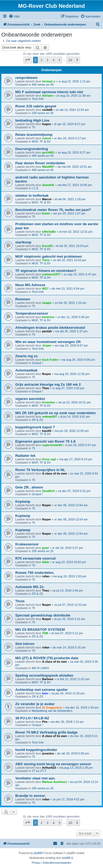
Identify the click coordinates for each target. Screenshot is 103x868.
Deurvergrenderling (32, 149)
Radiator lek (25, 456)
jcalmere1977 (51, 274)
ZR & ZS (37, 420)
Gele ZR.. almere (29, 487)
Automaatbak (26, 370)
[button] (28, 60)
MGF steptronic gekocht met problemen (49, 256)
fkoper (47, 374)
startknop (23, 242)
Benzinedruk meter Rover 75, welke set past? (53, 210)
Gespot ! (37, 363)
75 (33, 127)
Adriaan (47, 96)
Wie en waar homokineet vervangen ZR (48, 342)
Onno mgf (49, 459)
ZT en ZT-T (39, 771)
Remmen (23, 299)
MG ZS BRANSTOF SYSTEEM (40, 630)
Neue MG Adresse (30, 285)
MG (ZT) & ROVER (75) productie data (47, 658)
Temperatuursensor (32, 313)
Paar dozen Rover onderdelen (40, 163)
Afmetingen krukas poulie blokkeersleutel (50, 328)
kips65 (47, 431)
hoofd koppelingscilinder (36, 750)
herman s (49, 81)
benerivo (48, 317)
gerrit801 (48, 152)
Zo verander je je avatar (35, 704)
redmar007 (49, 417)
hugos (46, 124)
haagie (47, 303)
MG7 (45, 289)
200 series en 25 (43, 113)
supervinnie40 (52, 445)
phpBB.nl (68, 858)
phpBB (38, 853)
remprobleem (26, 78)
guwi (45, 548)
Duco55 (47, 246)
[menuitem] (14, 16)
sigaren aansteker (30, 399)
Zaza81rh (48, 491)
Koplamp (23, 502)
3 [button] (47, 60)
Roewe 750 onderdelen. (35, 573)
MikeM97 (48, 167)
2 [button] (41, 60)
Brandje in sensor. (30, 796)
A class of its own (54, 473)
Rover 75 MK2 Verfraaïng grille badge (46, 732)
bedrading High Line (32, 120)
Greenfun (49, 402)
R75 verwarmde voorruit (35, 558)
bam (45, 693)
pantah (47, 331)
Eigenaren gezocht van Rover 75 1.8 (45, 441)
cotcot (46, 138)
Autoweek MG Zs (29, 587)
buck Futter (50, 360)
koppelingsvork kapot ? (35, 427)
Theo (45, 388)
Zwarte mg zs (26, 356)
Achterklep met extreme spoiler (41, 690)
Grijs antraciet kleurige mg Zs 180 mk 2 (48, 384)
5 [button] (60, 60)
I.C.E (35, 188)
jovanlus (48, 753)
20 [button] (70, 60)
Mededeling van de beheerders (52, 711)
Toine (46, 260)
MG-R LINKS (40, 668)
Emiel (46, 213)
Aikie (45, 562)
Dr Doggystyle (52, 707)
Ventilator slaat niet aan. (35, 778)
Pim (45, 722)
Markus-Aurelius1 (54, 782)
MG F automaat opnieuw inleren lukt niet (49, 92)
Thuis (20, 601)
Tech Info (38, 99)
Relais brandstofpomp (34, 135)
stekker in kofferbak (32, 196)
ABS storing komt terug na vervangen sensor (53, 764)
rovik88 (47, 110)
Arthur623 (49, 768)
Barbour (48, 679)
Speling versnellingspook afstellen (44, 675)
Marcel (47, 199)
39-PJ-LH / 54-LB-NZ (32, 718)
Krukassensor (27, 544)
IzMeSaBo (49, 232)
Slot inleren (25, 644)
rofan (46, 576)
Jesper (47, 345)
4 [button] (53, 60)
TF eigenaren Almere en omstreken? (46, 271)
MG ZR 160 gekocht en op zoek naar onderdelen (55, 413)
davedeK (48, 185)
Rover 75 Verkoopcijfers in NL (40, 470)
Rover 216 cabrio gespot (36, 106)
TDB (45, 633)
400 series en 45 (43, 85)
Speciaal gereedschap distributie (43, 615)
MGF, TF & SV (41, 141)
